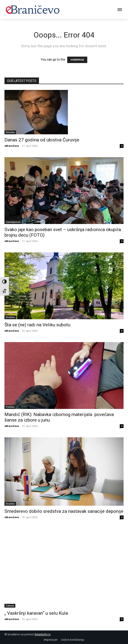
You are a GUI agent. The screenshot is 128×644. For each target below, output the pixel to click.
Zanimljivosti (13, 222)
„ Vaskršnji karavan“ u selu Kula (36, 613)
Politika (10, 407)
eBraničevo (12, 146)
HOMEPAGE (77, 60)
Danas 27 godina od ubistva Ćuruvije (42, 140)
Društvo (10, 317)
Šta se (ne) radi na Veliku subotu (37, 325)
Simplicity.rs (43, 634)
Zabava (10, 606)
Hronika (10, 132)
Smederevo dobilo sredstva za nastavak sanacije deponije (64, 511)
